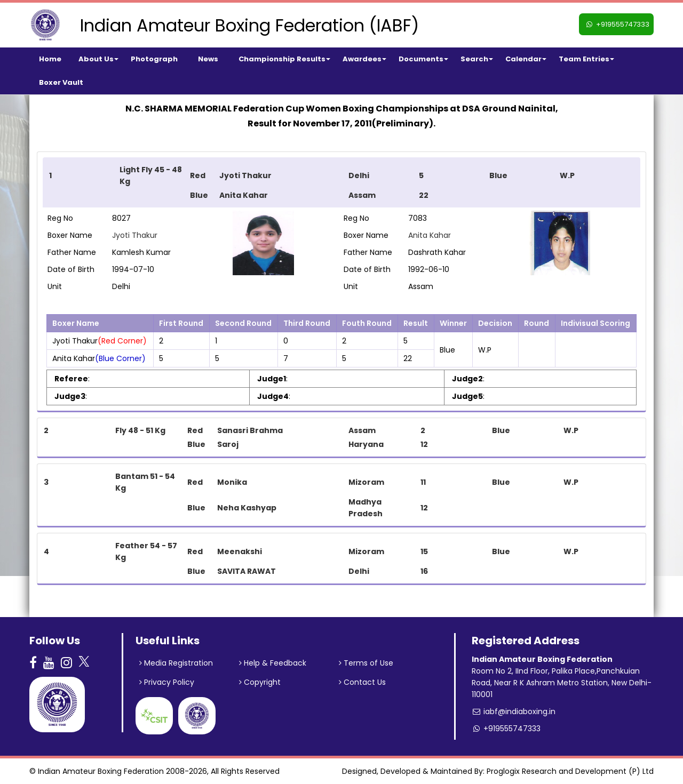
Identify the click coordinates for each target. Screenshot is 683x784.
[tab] (341, 182)
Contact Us (362, 682)
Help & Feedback (273, 663)
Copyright (260, 682)
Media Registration (176, 663)
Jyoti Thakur (135, 235)
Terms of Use (366, 663)
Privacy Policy (167, 682)
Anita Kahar (430, 235)
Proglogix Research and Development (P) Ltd (570, 771)
